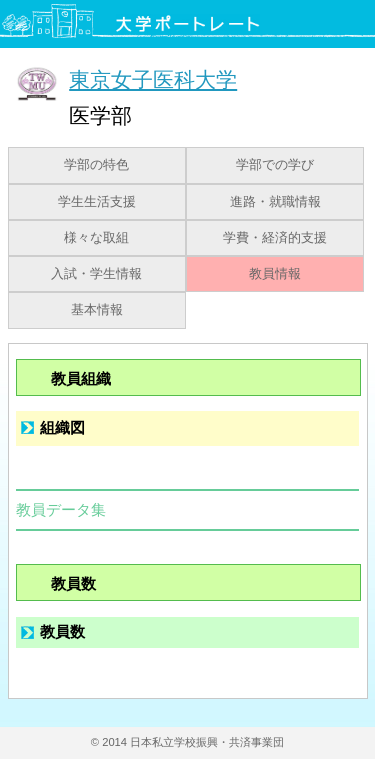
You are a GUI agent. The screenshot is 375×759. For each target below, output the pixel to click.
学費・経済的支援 (275, 238)
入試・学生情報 (96, 274)
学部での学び (275, 165)
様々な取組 (96, 238)
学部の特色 (96, 165)
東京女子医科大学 (153, 79)
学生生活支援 (97, 202)
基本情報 (97, 310)
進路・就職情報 (275, 202)
